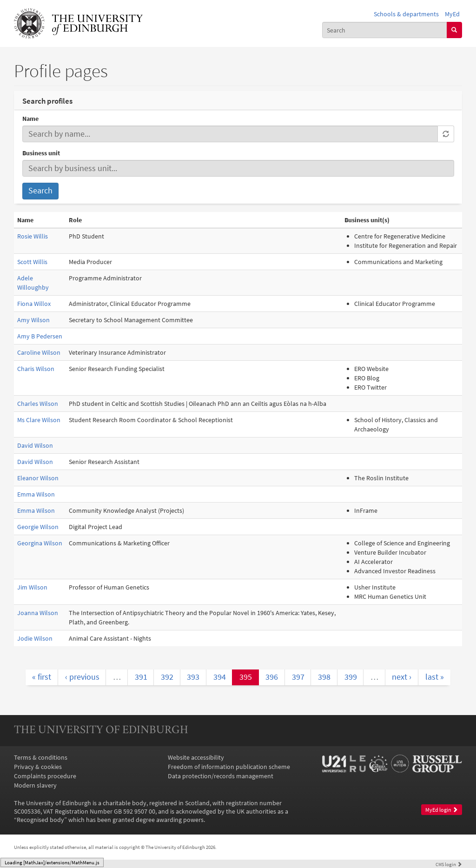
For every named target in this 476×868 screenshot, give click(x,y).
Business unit (41, 153)
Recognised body (40, 820)
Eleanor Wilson (38, 478)
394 (220, 677)
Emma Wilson (36, 494)
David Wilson (35, 445)
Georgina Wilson (40, 543)
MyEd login (442, 810)
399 (351, 677)
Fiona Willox (34, 304)
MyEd (452, 14)
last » (435, 677)
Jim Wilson (32, 587)
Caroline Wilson (39, 352)
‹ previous (82, 677)
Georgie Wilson (38, 527)
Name (30, 119)
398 (324, 677)
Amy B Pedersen (40, 336)
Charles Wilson (38, 404)
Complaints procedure (45, 776)
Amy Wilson (33, 320)
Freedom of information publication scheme (229, 767)
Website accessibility (196, 757)
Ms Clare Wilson (39, 420)
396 (272, 677)
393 (193, 677)
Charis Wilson (36, 369)
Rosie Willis (33, 236)
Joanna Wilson (38, 613)
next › (402, 677)
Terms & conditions (41, 757)
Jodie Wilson (35, 638)
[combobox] (385, 30)
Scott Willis (32, 262)
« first (42, 677)
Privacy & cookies (38, 767)
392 (167, 677)
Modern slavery (35, 785)
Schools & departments (406, 14)
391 (141, 677)
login (449, 864)
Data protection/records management (221, 776)
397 (298, 677)
